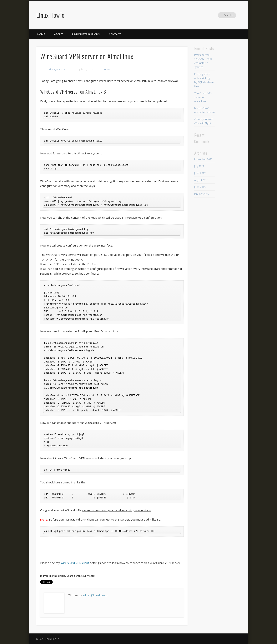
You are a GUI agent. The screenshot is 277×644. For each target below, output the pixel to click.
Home (41, 34)
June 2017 (200, 173)
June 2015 (200, 187)
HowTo (108, 70)
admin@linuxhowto (58, 70)
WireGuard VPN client (75, 563)
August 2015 (201, 180)
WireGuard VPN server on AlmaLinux (203, 97)
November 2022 (203, 159)
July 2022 (199, 166)
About (58, 34)
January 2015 (201, 194)
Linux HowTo (50, 15)
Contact (115, 34)
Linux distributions (86, 34)
